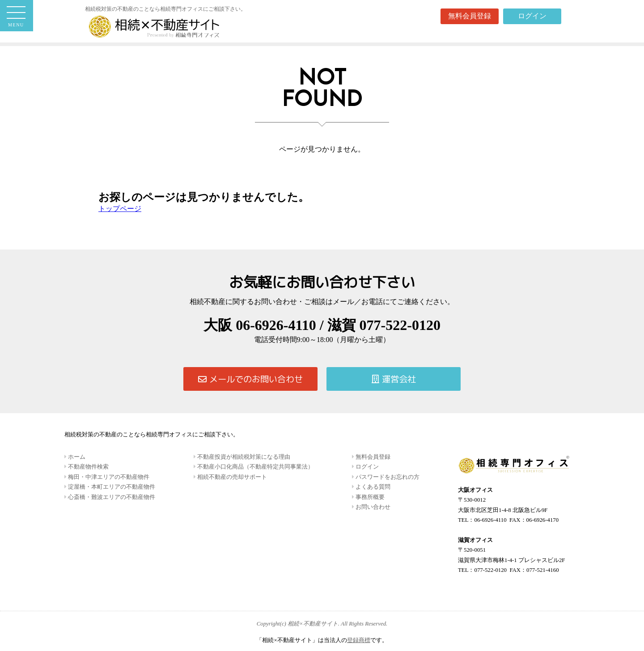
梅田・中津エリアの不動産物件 (108, 477)
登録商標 (359, 640)
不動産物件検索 (88, 467)
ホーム (76, 457)
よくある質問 (372, 487)
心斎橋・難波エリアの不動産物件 (111, 497)
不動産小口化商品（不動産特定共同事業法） (255, 467)
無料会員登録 (470, 16)
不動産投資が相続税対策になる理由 (243, 457)
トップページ (120, 209)
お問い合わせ (372, 507)
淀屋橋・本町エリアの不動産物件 (111, 487)
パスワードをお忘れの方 (387, 477)
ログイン (532, 16)
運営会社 (394, 379)
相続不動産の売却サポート (231, 477)
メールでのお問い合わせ (250, 379)
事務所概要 (369, 497)
